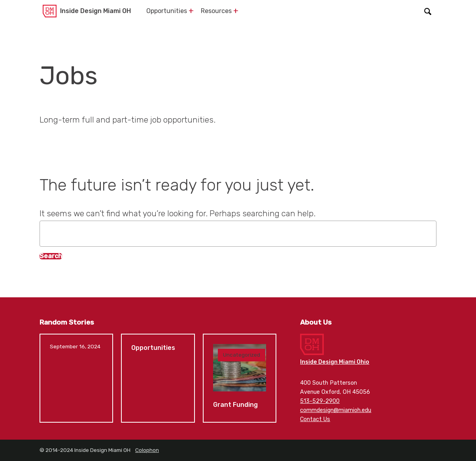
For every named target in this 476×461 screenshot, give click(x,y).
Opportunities (167, 11)
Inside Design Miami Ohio (335, 362)
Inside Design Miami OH (95, 11)
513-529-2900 (320, 401)
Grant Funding (240, 378)
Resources (216, 11)
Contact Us (315, 419)
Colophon (147, 450)
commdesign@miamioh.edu (336, 410)
